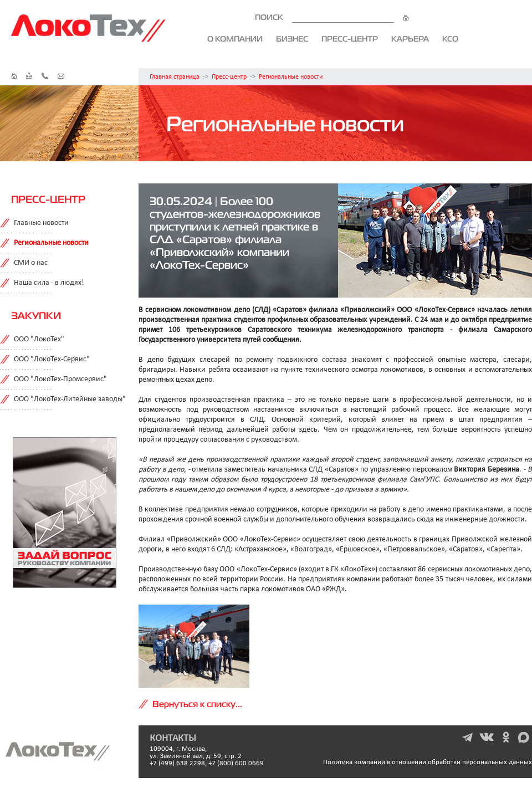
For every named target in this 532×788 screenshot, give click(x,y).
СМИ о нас (31, 263)
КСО (450, 39)
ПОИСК (332, 17)
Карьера (410, 39)
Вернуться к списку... (197, 704)
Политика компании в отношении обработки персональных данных (428, 762)
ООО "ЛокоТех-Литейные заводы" (70, 399)
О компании (235, 39)
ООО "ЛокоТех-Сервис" (52, 359)
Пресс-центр (350, 39)
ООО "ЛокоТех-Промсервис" (60, 379)
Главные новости (41, 223)
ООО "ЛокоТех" (39, 339)
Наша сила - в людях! (49, 283)
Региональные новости (291, 77)
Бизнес (292, 39)
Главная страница (175, 77)
